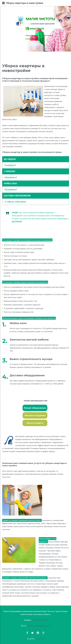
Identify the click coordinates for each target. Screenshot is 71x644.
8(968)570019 (35, 29)
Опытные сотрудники (35, 415)
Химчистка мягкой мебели (29, 340)
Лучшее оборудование (35, 408)
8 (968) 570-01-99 (40, 620)
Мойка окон (18, 323)
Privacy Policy (40, 639)
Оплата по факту (35, 423)
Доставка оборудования (27, 375)
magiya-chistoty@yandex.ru (39, 626)
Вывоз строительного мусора (31, 359)
